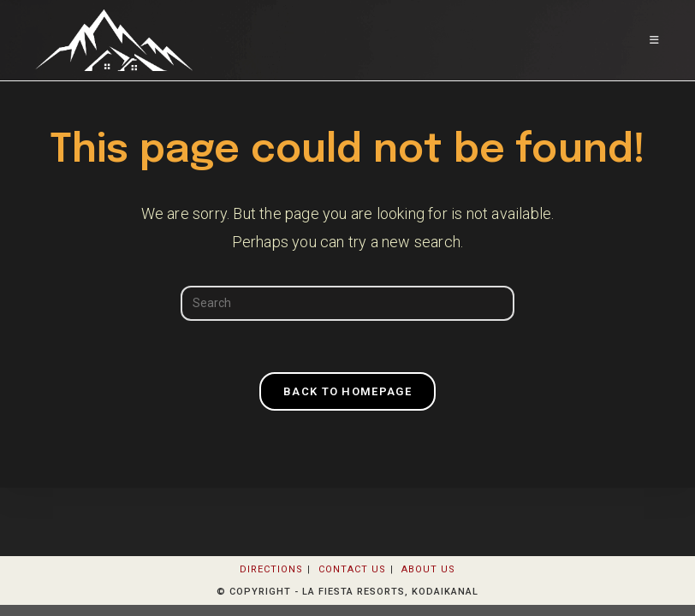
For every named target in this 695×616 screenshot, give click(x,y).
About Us (428, 569)
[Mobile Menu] (655, 40)
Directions (271, 569)
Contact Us (352, 569)
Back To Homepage (347, 391)
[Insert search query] (347, 303)
